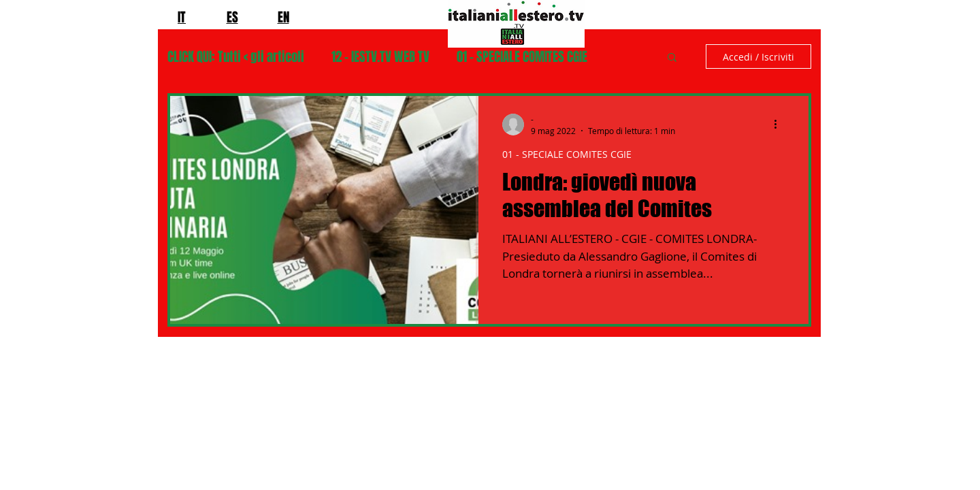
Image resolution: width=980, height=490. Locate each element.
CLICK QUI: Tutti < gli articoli (236, 57)
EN (283, 17)
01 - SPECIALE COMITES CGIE (522, 57)
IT (182, 17)
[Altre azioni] (780, 125)
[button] (672, 58)
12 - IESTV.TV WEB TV (380, 57)
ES (232, 17)
